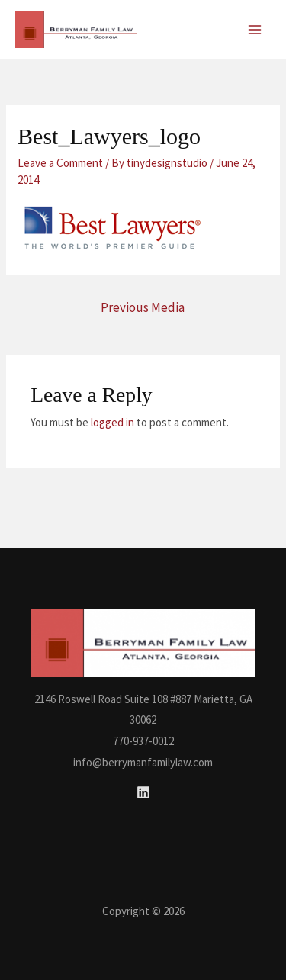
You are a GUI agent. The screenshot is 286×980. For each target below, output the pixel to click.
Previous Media (143, 307)
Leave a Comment (60, 163)
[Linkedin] (143, 792)
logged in (112, 422)
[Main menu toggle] (255, 30)
